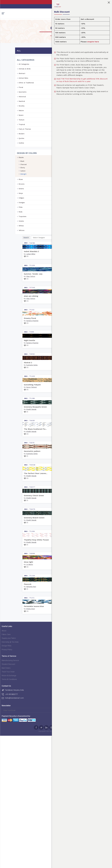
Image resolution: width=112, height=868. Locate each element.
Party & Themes (25, 137)
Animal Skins (23, 86)
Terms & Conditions (46, 836)
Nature (21, 119)
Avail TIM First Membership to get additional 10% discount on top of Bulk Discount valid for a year (88, 85)
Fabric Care (6, 820)
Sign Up (51, 849)
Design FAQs (7, 832)
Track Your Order (45, 828)
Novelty (22, 114)
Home (52, 44)
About (4, 817)
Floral (21, 96)
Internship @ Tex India (10, 828)
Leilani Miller (52, 96)
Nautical (22, 110)
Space (21, 124)
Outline (21, 151)
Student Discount (45, 820)
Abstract (22, 82)
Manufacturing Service (47, 817)
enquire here (101, 42)
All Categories (24, 73)
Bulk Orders (43, 824)
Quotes (21, 147)
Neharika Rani (52, 751)
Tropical (22, 133)
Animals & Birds (25, 77)
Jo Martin (51, 708)
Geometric (23, 100)
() (47, 98)
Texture (21, 128)
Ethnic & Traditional (26, 91)
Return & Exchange (46, 832)
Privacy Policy (7, 836)
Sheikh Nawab (52, 404)
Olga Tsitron (52, 143)
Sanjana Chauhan (53, 230)
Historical (22, 105)
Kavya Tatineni (53, 361)
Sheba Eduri (52, 795)
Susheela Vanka (53, 317)
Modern (22, 142)
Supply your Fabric (9, 824)
